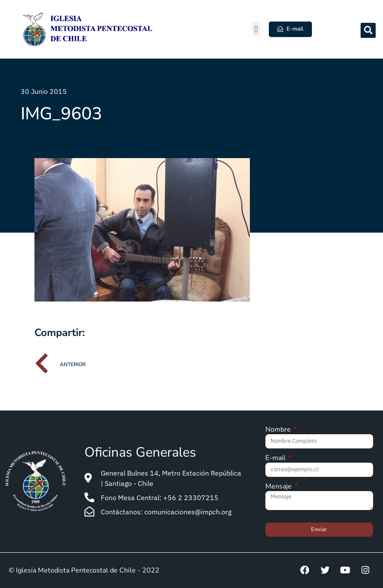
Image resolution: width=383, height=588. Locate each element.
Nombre (279, 430)
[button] (256, 29)
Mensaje (279, 487)
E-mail (276, 459)
